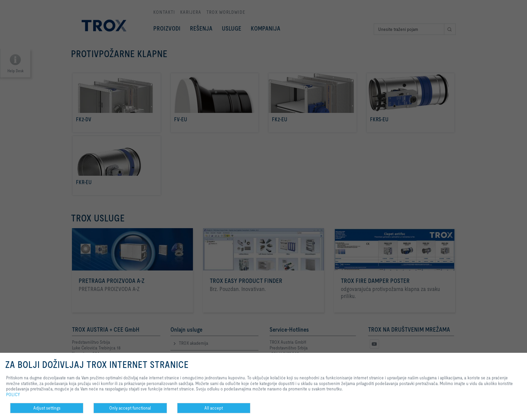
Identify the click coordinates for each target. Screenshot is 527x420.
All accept (214, 408)
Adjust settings (47, 408)
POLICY (13, 394)
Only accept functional (130, 408)
